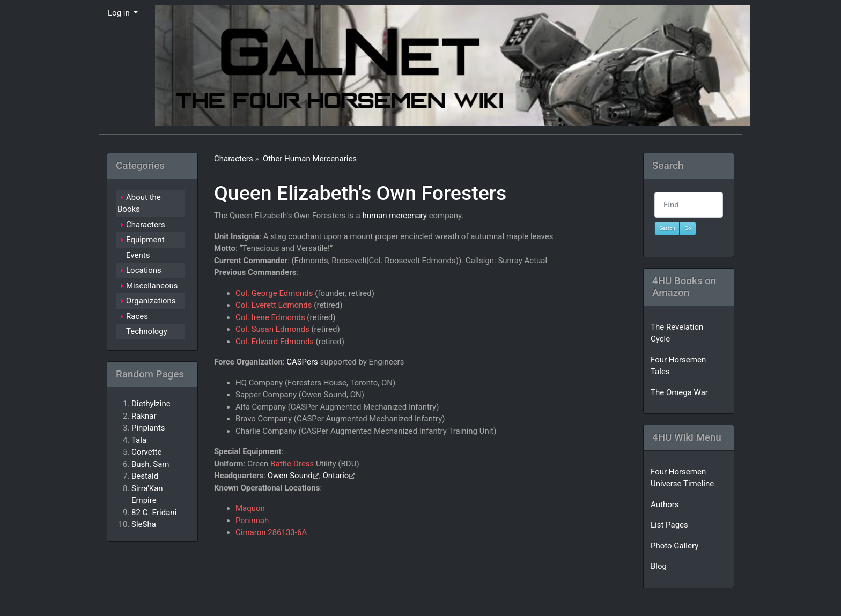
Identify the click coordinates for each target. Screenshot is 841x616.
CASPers (302, 362)
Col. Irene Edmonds (270, 317)
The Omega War (679, 392)
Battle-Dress (292, 464)
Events (138, 255)
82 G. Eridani (154, 513)
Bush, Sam (150, 464)
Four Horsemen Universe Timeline (682, 478)
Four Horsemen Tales (678, 366)
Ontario (335, 476)
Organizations (151, 301)
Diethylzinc (151, 404)
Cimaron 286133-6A (271, 532)
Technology (147, 331)
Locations (144, 270)
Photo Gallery (674, 546)
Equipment (145, 240)
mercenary (408, 216)
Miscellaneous (152, 286)
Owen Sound (290, 476)
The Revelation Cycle (677, 333)
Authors (665, 504)
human (374, 216)
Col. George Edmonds (274, 293)
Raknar (144, 416)
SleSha (144, 524)
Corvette (146, 452)
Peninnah (252, 521)
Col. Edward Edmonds (275, 342)
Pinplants (148, 428)
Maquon (250, 508)
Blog (659, 566)
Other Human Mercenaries (310, 159)
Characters (234, 159)
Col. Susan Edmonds (272, 329)
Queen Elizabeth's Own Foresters (360, 193)
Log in (120, 13)
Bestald (145, 476)
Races (137, 316)
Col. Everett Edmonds (274, 305)
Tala (139, 440)
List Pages (669, 525)
